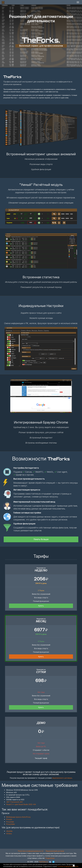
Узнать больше (41, 539)
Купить (41, 606)
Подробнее (50, 858)
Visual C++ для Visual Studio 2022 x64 (21, 804)
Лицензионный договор (55, 851)
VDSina (9, 834)
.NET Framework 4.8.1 (14, 802)
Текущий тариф (41, 758)
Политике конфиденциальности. (68, 866)
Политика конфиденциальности (31, 851)
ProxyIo (9, 819)
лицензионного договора (62, 778)
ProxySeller (11, 824)
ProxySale (10, 822)
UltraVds (9, 831)
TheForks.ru (43, 862)
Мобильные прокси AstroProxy (18, 817)
